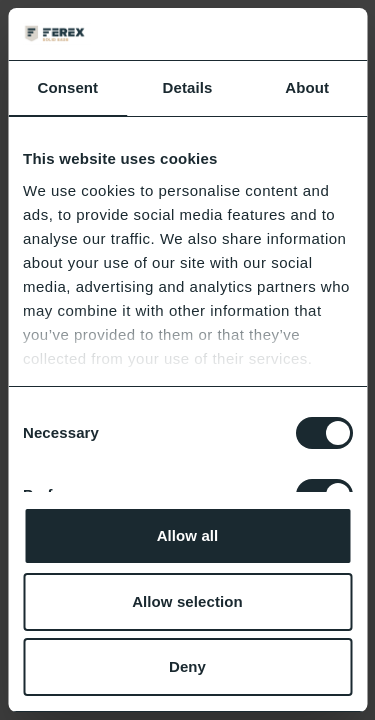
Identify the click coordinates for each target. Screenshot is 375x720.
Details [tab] (188, 87)
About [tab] (307, 87)
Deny (187, 666)
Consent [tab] (67, 87)
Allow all (188, 535)
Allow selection (187, 601)
